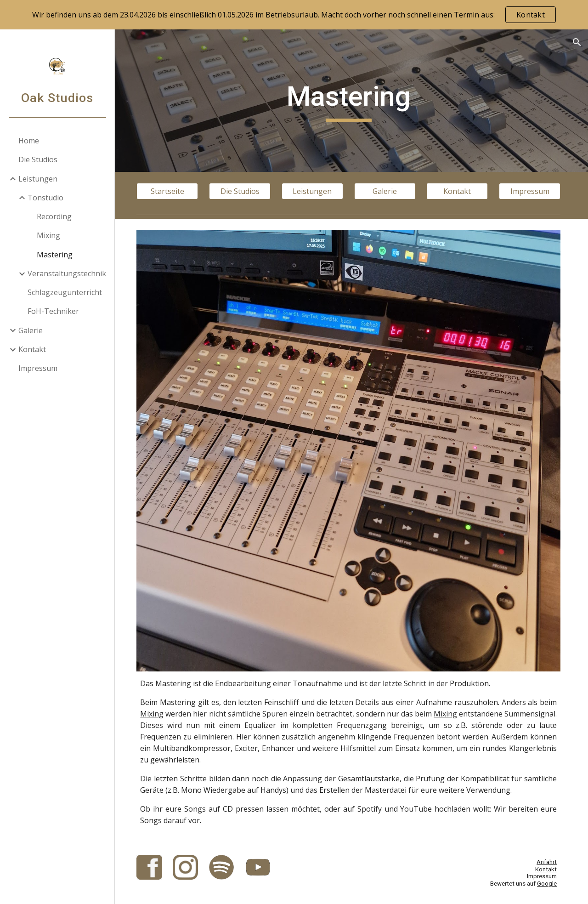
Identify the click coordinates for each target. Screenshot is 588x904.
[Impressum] (530, 191)
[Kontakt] (458, 191)
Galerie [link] (31, 330)
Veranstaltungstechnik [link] (67, 273)
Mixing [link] (48, 235)
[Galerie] (387, 191)
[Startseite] (173, 191)
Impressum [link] (38, 368)
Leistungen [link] (38, 179)
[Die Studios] (244, 191)
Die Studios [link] (38, 159)
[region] (294, 15)
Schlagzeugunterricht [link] (65, 292)
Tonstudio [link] (45, 198)
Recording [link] (54, 216)
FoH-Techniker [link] (53, 311)
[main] (351, 101)
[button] (577, 42)
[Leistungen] (316, 191)
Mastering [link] (55, 255)
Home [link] (29, 141)
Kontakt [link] (32, 349)
